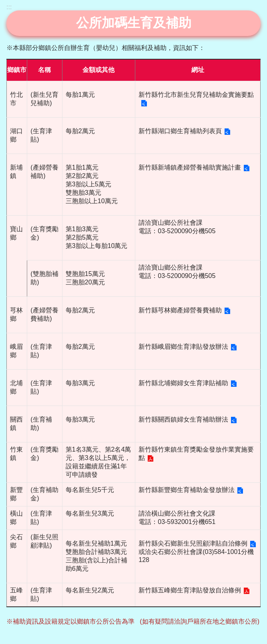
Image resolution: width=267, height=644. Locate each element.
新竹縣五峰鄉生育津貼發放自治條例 (190, 590)
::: (9, 7)
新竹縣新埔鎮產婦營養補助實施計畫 (190, 167)
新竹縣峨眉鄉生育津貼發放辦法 (183, 347)
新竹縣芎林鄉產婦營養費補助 (180, 310)
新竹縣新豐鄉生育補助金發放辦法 (187, 490)
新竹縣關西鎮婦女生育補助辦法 (183, 419)
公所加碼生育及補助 (134, 23)
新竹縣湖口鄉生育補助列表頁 (180, 131)
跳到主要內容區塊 (4, 4)
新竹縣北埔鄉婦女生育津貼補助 (183, 383)
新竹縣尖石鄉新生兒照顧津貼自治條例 (193, 543)
